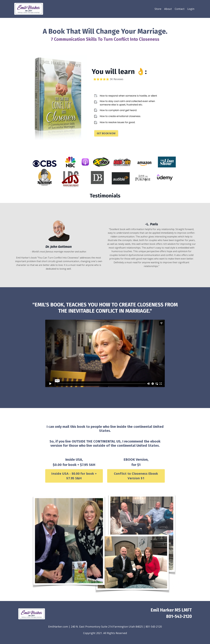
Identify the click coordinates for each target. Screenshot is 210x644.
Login (191, 9)
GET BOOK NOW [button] (106, 133)
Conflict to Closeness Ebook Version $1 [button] (136, 476)
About (168, 9)
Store (158, 9)
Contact (180, 9)
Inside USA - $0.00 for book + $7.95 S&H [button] (74, 476)
